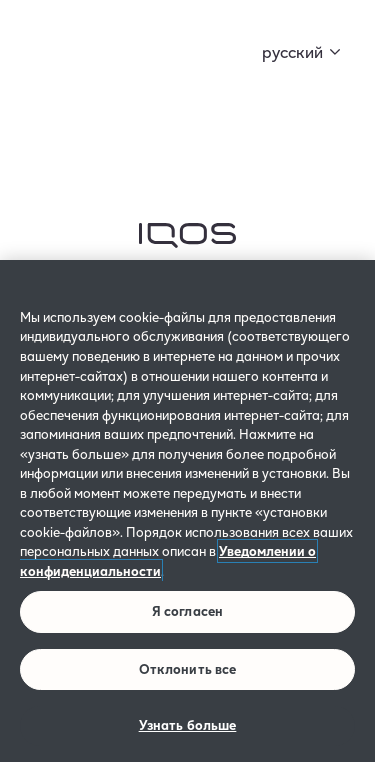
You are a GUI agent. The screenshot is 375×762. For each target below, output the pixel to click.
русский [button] (292, 51)
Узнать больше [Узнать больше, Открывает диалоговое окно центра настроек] (188, 725)
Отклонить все (188, 669)
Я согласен (187, 611)
